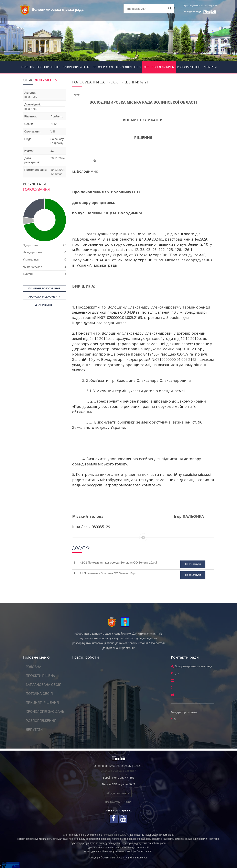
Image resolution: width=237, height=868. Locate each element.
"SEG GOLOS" (117, 858)
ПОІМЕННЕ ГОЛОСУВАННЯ (44, 289)
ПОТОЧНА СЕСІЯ (103, 67)
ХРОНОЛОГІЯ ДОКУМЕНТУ (44, 297)
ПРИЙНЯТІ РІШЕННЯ (129, 67)
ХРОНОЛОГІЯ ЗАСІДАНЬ (159, 67)
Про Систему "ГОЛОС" (118, 802)
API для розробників (118, 793)
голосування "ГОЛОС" (115, 835)
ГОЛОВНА (28, 67)
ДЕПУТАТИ (210, 67)
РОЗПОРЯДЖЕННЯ (189, 67)
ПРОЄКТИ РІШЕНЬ (48, 67)
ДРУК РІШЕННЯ (44, 305)
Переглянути (193, 564)
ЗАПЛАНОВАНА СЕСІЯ (76, 67)
